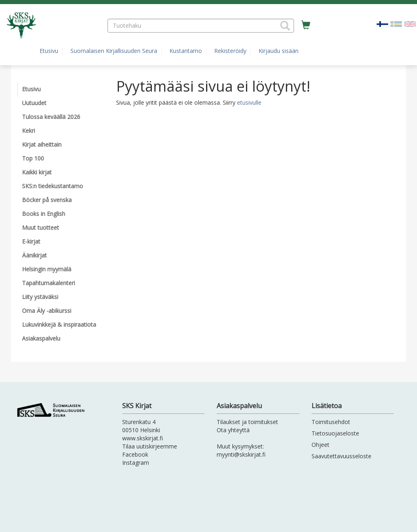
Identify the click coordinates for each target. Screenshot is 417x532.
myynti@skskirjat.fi (241, 454)
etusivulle (249, 102)
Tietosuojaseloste (335, 433)
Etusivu (49, 51)
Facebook (135, 454)
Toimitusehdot (331, 422)
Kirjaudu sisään (279, 51)
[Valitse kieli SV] (396, 23)
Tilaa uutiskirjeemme (150, 446)
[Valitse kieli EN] (410, 23)
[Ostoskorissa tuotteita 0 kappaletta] (306, 25)
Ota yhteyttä (233, 430)
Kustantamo (186, 51)
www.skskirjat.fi (143, 438)
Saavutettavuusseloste (341, 456)
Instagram (136, 463)
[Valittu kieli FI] (382, 23)
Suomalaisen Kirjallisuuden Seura (114, 51)
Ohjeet (320, 445)
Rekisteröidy (230, 51)
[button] (285, 26)
